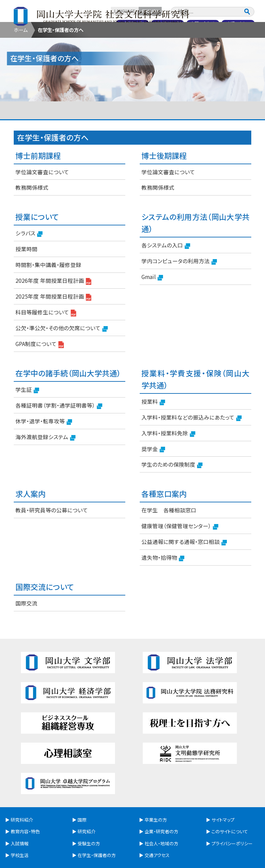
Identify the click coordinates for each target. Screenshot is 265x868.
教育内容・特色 (70, 40)
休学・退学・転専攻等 (44, 459)
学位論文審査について (42, 210)
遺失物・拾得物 (163, 596)
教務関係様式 (32, 226)
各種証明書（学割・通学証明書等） (59, 444)
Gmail (152, 315)
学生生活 (153, 40)
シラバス (29, 272)
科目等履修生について (46, 351)
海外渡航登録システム (45, 475)
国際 (82, 786)
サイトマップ (223, 786)
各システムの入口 (166, 284)
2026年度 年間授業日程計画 (53, 319)
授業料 (153, 440)
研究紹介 (237, 40)
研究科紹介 (28, 40)
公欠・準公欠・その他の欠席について (62, 367)
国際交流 (195, 40)
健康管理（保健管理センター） (180, 565)
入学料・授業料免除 (168, 471)
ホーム (21, 68)
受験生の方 (32, 54)
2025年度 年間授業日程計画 (53, 335)
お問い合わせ (201, 23)
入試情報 (112, 40)
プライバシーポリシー (232, 809)
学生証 (27, 428)
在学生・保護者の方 (82, 54)
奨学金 (153, 487)
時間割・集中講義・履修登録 (48, 303)
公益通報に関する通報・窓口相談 (184, 580)
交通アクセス (238, 23)
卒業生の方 (133, 54)
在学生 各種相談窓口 (169, 548)
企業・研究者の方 (183, 54)
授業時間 (26, 287)
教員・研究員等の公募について (52, 548)
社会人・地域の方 (233, 54)
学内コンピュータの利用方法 (179, 300)
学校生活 (20, 821)
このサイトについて (230, 797)
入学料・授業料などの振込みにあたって (192, 456)
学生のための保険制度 (172, 503)
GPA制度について (40, 382)
